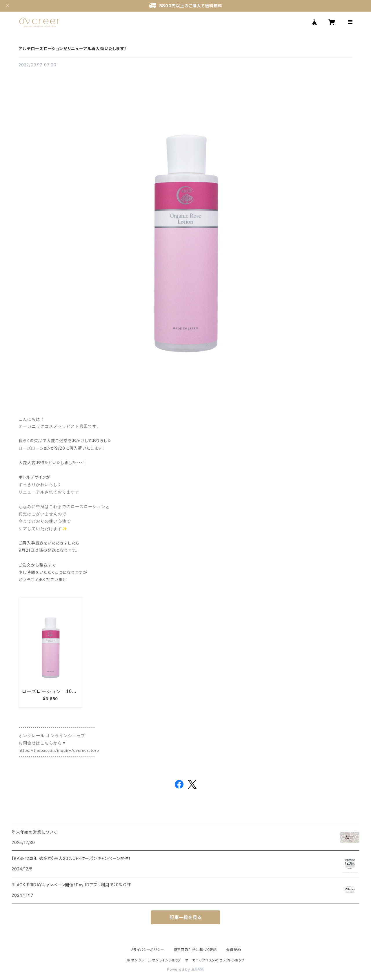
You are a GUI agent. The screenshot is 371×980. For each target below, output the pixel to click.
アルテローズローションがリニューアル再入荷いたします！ (73, 49)
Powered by (185, 969)
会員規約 (233, 950)
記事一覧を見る (185, 917)
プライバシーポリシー (147, 950)
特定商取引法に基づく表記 (195, 950)
